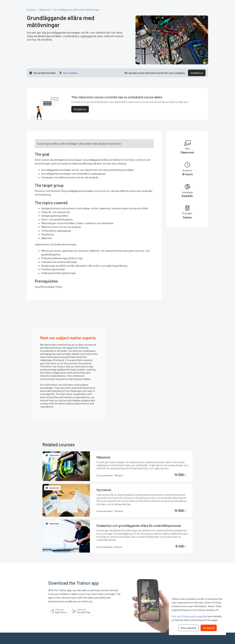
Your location (70, 73)
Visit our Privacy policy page (187, 616)
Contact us (197, 73)
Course (31, 10)
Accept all (209, 628)
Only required (188, 628)
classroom (45, 10)
